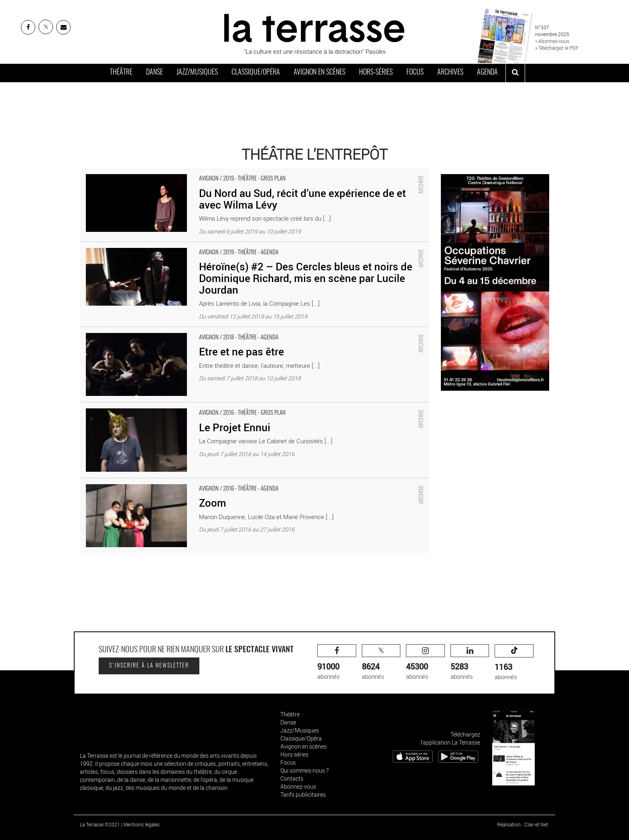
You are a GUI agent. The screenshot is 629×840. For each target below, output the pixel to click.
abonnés (337, 662)
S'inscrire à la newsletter (149, 666)
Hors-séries (376, 73)
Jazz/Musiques (197, 73)
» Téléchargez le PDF (557, 48)
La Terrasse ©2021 (100, 824)
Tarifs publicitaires (303, 794)
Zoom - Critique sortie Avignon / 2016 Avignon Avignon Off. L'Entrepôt (170, 482)
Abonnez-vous (298, 786)
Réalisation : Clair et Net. (523, 824)
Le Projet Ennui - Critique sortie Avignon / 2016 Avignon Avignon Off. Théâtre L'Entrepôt (194, 406)
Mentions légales (142, 824)
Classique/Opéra (256, 73)
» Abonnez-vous (552, 41)
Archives (450, 73)
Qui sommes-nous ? (304, 770)
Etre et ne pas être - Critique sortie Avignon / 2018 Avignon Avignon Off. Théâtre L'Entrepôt (198, 331)
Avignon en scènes (320, 73)
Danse (154, 73)
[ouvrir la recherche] (515, 73)
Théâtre (121, 73)
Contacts (292, 778)
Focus (415, 73)
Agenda (487, 73)
